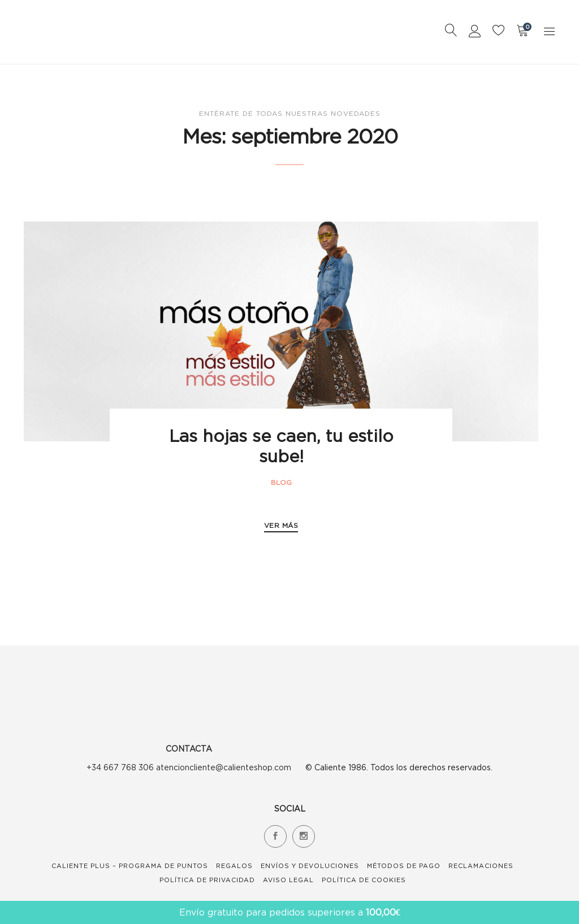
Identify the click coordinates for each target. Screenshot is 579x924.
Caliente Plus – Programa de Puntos (130, 866)
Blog (281, 482)
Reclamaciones (481, 866)
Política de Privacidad (207, 880)
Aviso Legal (288, 880)
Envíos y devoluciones (310, 866)
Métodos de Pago (404, 866)
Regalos (234, 866)
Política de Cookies (364, 880)
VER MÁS (281, 525)
